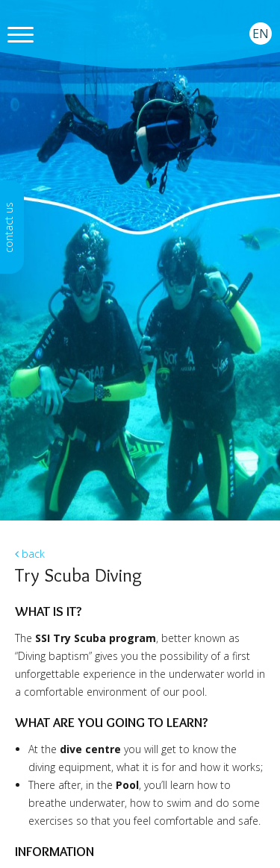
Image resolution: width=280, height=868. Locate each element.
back (32, 554)
